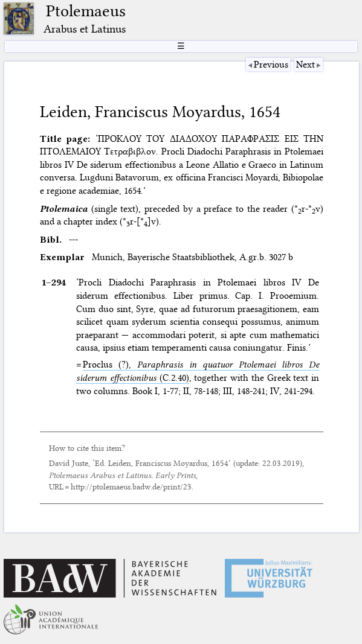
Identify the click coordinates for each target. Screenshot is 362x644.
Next (305, 65)
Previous (271, 65)
